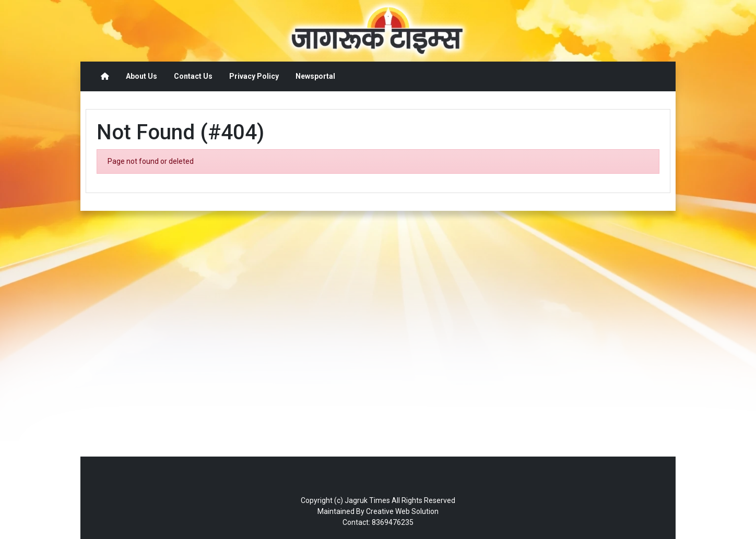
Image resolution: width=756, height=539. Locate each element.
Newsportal (315, 76)
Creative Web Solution (402, 511)
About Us (141, 76)
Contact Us (193, 76)
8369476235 (393, 522)
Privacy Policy (254, 76)
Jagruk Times (367, 500)
